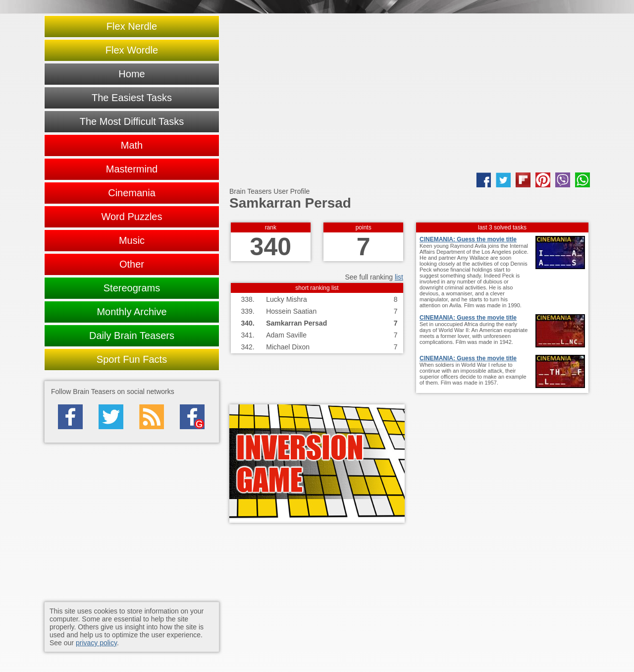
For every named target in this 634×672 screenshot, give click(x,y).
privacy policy (96, 643)
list (399, 277)
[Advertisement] (410, 93)
